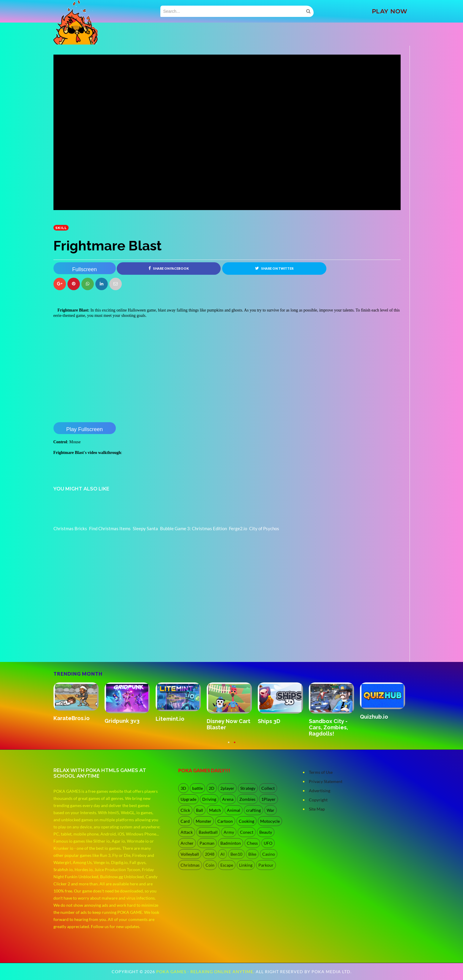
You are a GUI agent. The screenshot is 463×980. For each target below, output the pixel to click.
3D (183, 788)
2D (212, 788)
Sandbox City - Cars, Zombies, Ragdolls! (328, 727)
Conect (247, 832)
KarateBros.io (72, 718)
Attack (187, 832)
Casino (269, 854)
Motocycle (270, 821)
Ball (200, 810)
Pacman (207, 843)
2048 (210, 854)
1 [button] (229, 745)
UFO (268, 843)
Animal (234, 810)
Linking (246, 865)
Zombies (247, 799)
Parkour (266, 865)
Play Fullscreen (84, 429)
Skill (61, 228)
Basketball (208, 832)
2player (227, 788)
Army (229, 832)
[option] (79, 702)
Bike (252, 854)
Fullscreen (84, 269)
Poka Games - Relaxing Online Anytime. (206, 972)
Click (185, 810)
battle (197, 788)
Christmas (190, 865)
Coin (210, 865)
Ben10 (236, 854)
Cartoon (225, 821)
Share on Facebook (169, 268)
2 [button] (235, 745)
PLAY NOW (390, 11)
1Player (268, 799)
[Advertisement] (98, 645)
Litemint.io (170, 719)
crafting (253, 810)
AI (222, 854)
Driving (209, 799)
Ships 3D (269, 721)
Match (215, 810)
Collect (268, 788)
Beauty (266, 832)
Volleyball (190, 854)
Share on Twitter (274, 268)
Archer (187, 843)
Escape (227, 865)
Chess (252, 843)
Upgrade (188, 799)
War (271, 810)
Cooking (246, 821)
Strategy (248, 788)
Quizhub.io (374, 717)
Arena (228, 799)
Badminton (231, 843)
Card (185, 821)
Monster (204, 821)
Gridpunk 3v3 (122, 721)
